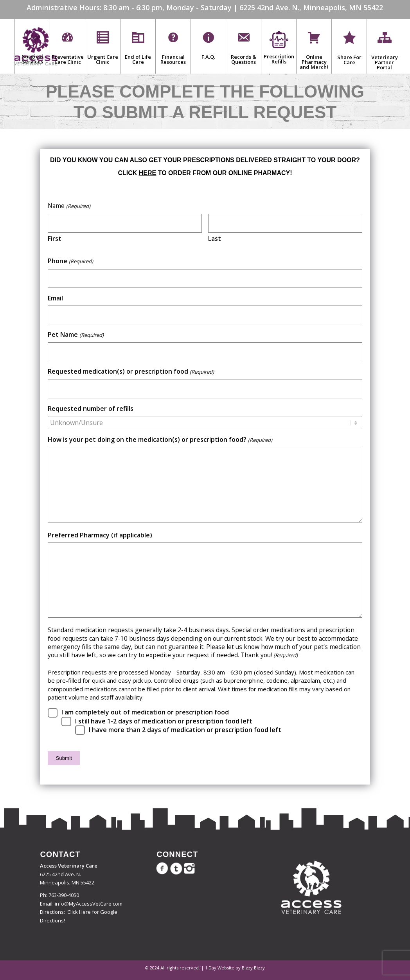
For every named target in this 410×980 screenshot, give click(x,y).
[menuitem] (32, 46)
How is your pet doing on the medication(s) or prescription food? (160, 440)
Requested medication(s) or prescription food (131, 372)
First (55, 239)
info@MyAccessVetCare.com (89, 904)
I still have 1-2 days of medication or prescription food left (164, 721)
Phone (70, 261)
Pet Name (76, 335)
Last (215, 239)
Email (55, 298)
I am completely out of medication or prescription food (145, 712)
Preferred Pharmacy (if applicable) (100, 535)
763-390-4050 (64, 895)
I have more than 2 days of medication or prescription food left (185, 730)
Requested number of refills (91, 409)
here (147, 173)
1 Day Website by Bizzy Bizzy (235, 968)
